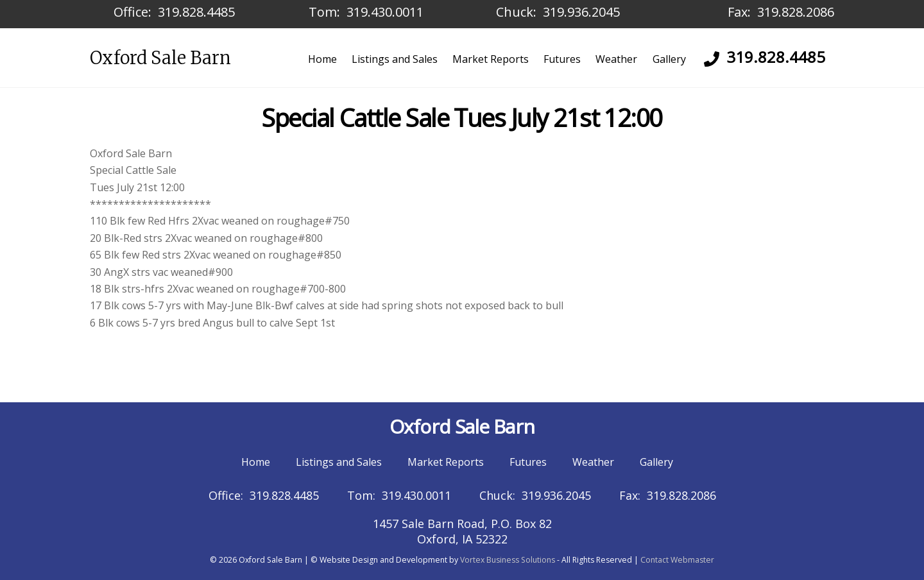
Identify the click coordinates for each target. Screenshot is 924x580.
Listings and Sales (395, 59)
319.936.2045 (581, 12)
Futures (562, 59)
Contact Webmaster (677, 560)
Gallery (669, 59)
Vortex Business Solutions (508, 560)
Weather (616, 59)
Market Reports (491, 59)
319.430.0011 (385, 12)
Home (322, 59)
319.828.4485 (196, 12)
